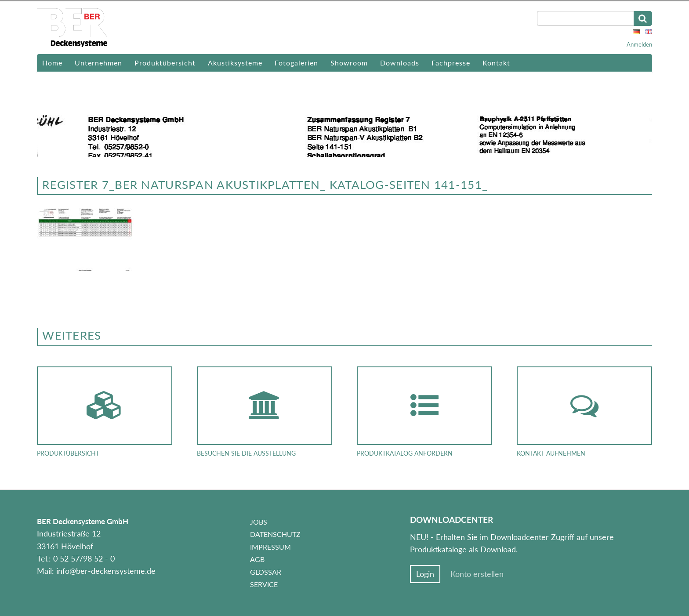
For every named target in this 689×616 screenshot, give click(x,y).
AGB (257, 559)
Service (264, 584)
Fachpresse (451, 63)
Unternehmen (98, 63)
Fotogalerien (296, 63)
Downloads (400, 63)
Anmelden (639, 44)
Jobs (259, 522)
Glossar (266, 572)
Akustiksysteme (235, 63)
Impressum (270, 547)
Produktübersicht (165, 63)
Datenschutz (275, 534)
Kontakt (496, 63)
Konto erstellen (477, 574)
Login (425, 574)
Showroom (349, 63)
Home (52, 63)
